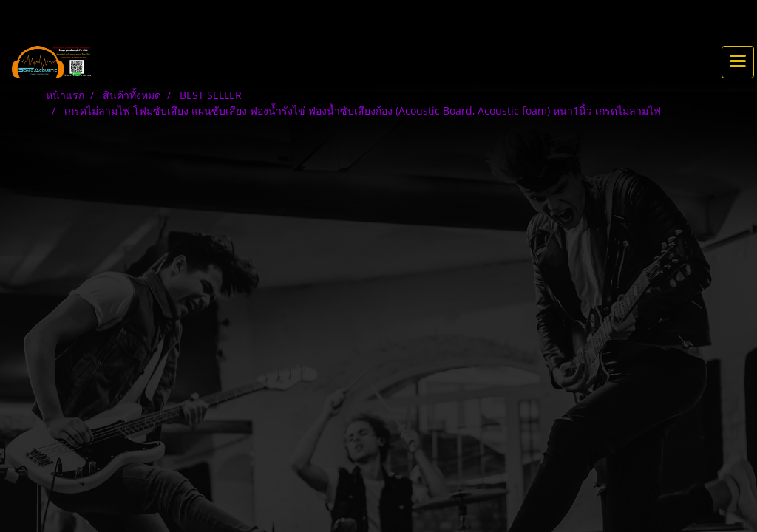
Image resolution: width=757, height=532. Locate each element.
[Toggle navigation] (738, 62)
